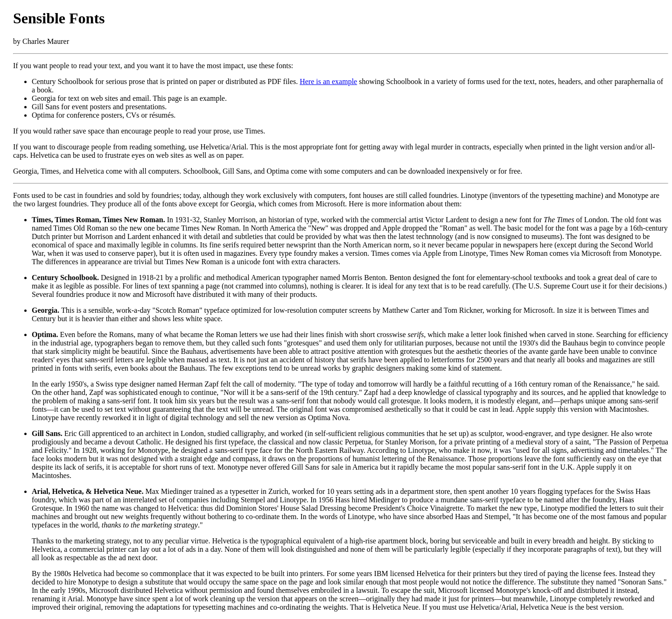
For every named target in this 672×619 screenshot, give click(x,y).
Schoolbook (79, 278)
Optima (44, 334)
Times (41, 220)
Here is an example (328, 81)
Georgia (45, 310)
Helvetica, (68, 491)
